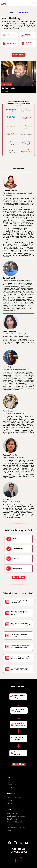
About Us (10, 782)
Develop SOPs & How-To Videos (19, 828)
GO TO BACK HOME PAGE (18, 13)
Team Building (12, 813)
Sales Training (12, 819)
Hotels (9, 801)
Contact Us (11, 788)
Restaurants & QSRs (14, 798)
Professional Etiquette (15, 822)
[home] (3, 3)
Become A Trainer (13, 825)
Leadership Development (16, 816)
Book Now (18, 55)
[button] (34, 3)
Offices (10, 803)
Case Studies (12, 785)
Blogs (9, 831)
